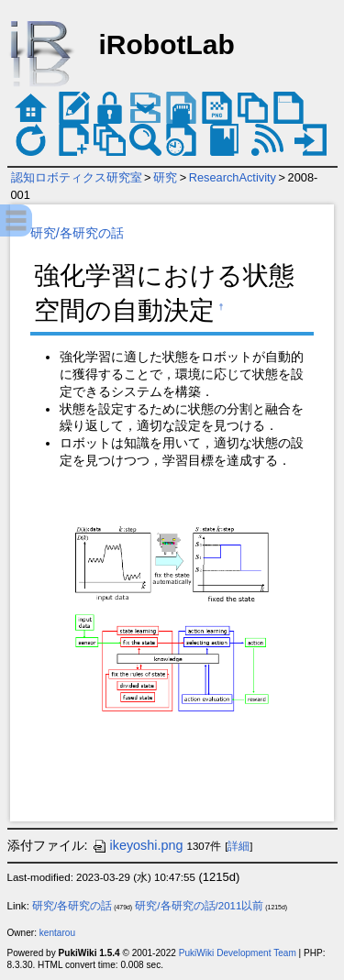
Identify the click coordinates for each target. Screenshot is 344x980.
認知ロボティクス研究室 (77, 177)
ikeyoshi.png (138, 845)
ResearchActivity (233, 177)
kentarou (57, 933)
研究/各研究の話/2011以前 (199, 906)
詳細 (239, 846)
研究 (165, 177)
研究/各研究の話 (77, 233)
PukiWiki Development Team (238, 953)
